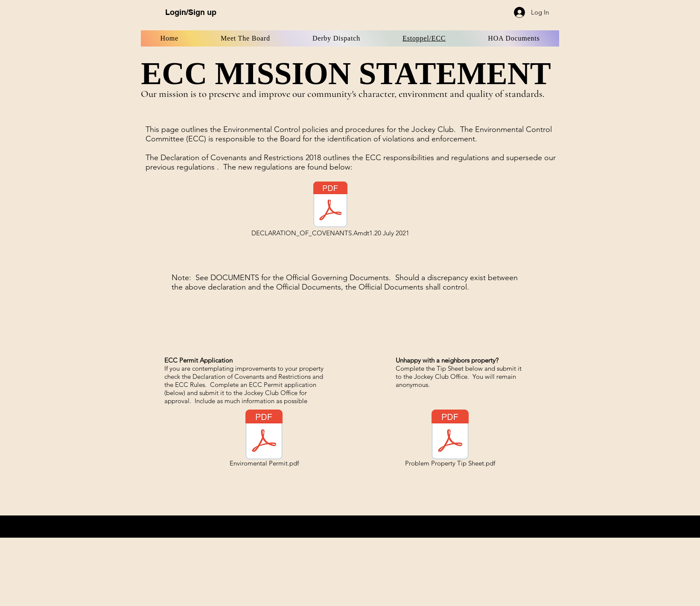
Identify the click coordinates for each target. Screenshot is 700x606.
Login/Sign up (191, 12)
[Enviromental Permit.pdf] (264, 439)
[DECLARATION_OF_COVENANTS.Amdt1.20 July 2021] (330, 209)
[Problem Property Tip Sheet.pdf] (450, 439)
